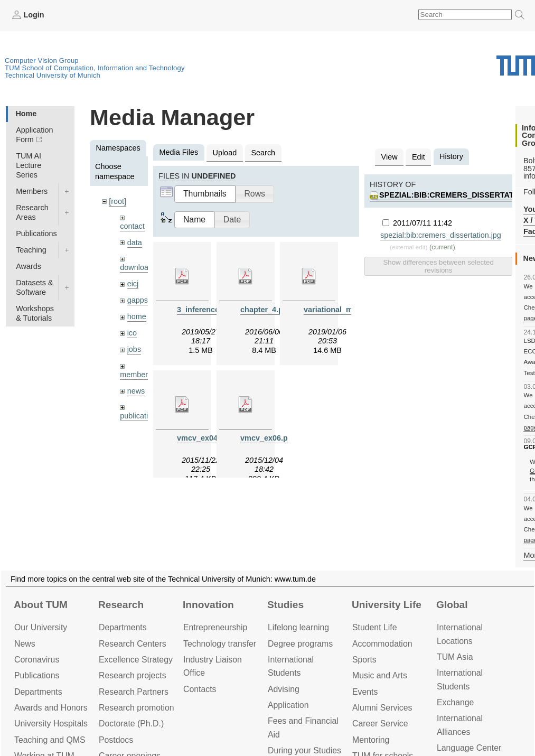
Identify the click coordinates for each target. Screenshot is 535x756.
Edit (419, 157)
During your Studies (304, 750)
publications (140, 416)
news (136, 391)
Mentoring (371, 740)
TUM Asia (455, 657)
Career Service (380, 724)
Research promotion (137, 708)
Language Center (469, 748)
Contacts (200, 689)
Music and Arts (380, 675)
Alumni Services (382, 708)
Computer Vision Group (42, 60)
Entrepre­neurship (215, 627)
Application (288, 705)
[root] (118, 201)
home (137, 316)
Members (32, 191)
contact (132, 226)
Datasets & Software (34, 287)
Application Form (34, 135)
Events (365, 692)
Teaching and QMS (50, 740)
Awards (29, 266)
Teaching (31, 250)
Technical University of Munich (53, 75)
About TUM (41, 605)
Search (263, 153)
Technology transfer (220, 644)
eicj (133, 284)
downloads (138, 267)
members (136, 375)
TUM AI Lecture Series (29, 165)
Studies (285, 605)
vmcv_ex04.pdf (204, 438)
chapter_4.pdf (265, 310)
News (25, 644)
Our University (41, 627)
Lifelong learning (298, 627)
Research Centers (133, 644)
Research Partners (134, 692)
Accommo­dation (382, 644)
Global (452, 605)
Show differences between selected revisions (438, 266)
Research (121, 605)
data (135, 242)
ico (132, 333)
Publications (36, 234)
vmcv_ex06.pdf (267, 438)
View (389, 157)
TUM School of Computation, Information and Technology (95, 68)
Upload (225, 153)
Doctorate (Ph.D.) (131, 724)
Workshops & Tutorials (35, 313)
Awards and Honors (51, 708)
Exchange (455, 702)
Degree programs (300, 644)
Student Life (374, 627)
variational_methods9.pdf (350, 310)
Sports (364, 660)
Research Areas (32, 212)
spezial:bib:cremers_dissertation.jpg (441, 235)
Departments (38, 692)
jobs (134, 349)
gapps (138, 300)
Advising (284, 689)
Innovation (208, 605)
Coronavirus (37, 660)
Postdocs (116, 740)
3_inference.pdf (205, 310)
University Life (387, 605)
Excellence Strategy (136, 660)
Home (26, 114)
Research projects (133, 675)
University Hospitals (51, 724)
